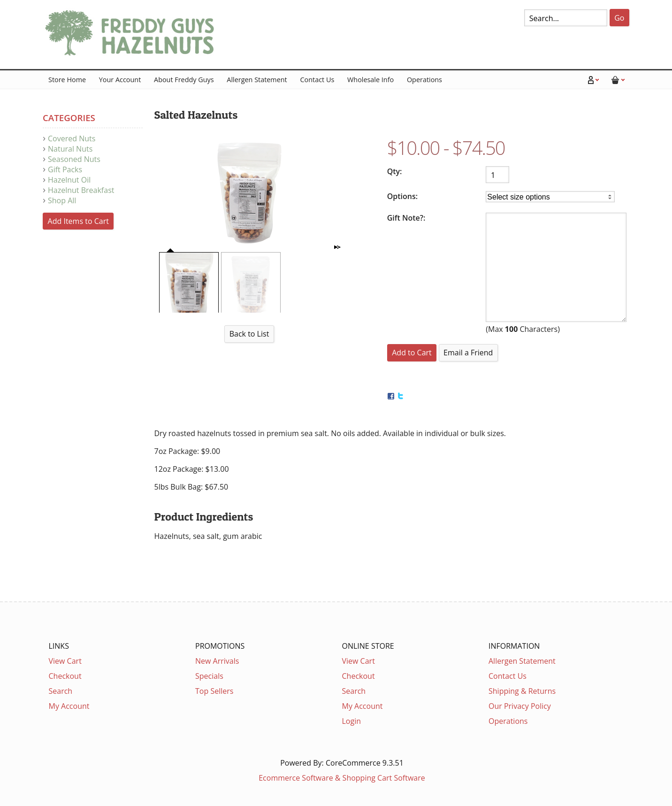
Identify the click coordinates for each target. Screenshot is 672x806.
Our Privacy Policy (520, 706)
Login (352, 721)
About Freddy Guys (184, 80)
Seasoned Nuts (74, 159)
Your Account (120, 80)
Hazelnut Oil (69, 180)
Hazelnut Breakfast (81, 190)
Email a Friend (468, 353)
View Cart (65, 661)
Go (619, 18)
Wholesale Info (370, 80)
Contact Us (317, 80)
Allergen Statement (257, 80)
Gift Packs (65, 169)
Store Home (67, 80)
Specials (209, 676)
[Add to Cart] (412, 353)
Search (61, 691)
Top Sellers (214, 691)
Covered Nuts (72, 138)
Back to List (249, 334)
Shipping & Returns (522, 691)
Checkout (65, 676)
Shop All (62, 200)
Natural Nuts (70, 149)
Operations (424, 80)
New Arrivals (217, 661)
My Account (69, 706)
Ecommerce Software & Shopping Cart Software (342, 778)
